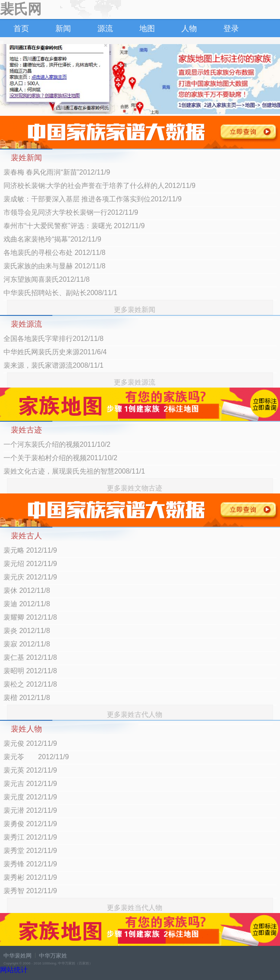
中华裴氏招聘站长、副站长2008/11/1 (60, 293)
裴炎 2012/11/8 (27, 631)
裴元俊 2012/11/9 (30, 743)
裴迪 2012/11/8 (27, 604)
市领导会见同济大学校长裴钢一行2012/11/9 (71, 212)
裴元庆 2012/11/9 (30, 577)
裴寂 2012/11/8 (27, 644)
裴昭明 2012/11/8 (30, 671)
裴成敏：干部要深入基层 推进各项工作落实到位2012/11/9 (93, 199)
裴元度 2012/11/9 (30, 797)
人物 (189, 29)
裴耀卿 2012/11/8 (30, 617)
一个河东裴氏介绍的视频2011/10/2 (57, 444)
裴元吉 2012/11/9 (30, 784)
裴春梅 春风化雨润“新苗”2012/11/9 (57, 172)
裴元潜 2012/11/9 (30, 810)
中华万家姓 (53, 956)
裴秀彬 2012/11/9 (30, 877)
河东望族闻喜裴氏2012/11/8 (47, 279)
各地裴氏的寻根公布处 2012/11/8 (55, 253)
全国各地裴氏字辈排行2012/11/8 (53, 339)
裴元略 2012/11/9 (30, 550)
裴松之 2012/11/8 (30, 684)
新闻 (63, 29)
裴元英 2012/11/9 (30, 770)
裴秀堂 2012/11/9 (30, 851)
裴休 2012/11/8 (27, 590)
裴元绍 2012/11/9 (30, 564)
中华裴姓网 (18, 956)
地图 (147, 29)
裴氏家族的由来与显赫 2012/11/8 (55, 266)
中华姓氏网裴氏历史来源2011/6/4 (55, 352)
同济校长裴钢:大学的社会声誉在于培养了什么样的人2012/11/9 (100, 186)
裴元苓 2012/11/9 (36, 757)
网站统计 (14, 970)
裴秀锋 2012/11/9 (30, 864)
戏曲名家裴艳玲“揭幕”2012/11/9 (52, 239)
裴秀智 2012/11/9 (30, 891)
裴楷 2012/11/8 (27, 698)
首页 (21, 29)
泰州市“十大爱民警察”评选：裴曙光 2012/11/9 (74, 226)
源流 (105, 29)
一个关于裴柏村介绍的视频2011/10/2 (60, 458)
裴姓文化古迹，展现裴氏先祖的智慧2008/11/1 (74, 471)
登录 (231, 29)
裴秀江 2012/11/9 (30, 837)
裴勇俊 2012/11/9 (30, 824)
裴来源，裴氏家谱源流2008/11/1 (53, 365)
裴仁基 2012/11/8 (30, 657)
